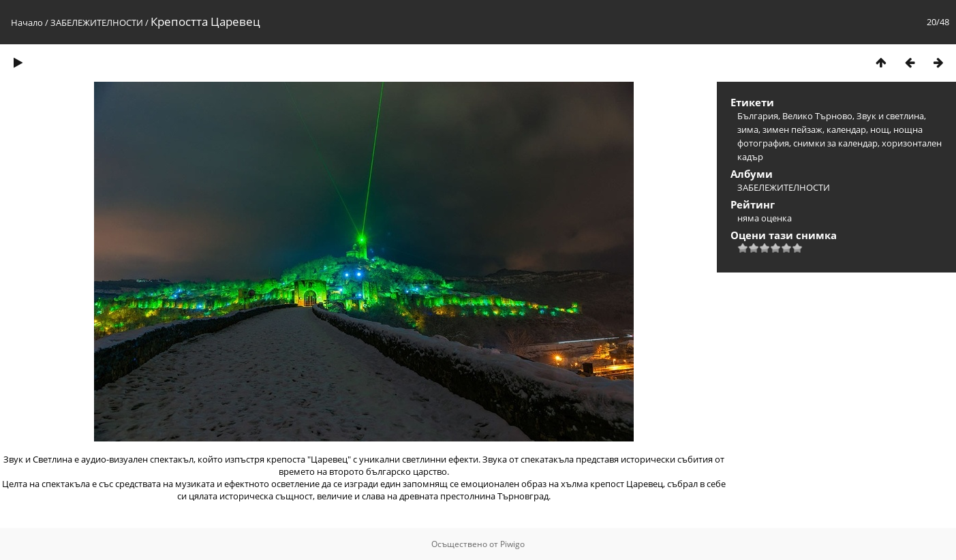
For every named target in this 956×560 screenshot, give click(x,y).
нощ (880, 129)
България (758, 116)
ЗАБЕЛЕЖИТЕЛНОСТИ (97, 22)
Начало (27, 22)
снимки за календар (835, 143)
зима (748, 129)
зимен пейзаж (792, 129)
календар (846, 129)
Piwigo (512, 544)
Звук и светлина (890, 116)
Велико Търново (817, 116)
